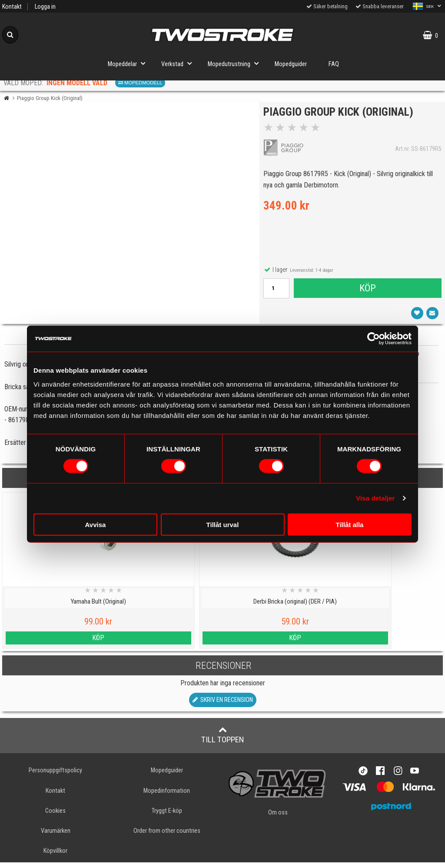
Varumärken (56, 836)
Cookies (55, 816)
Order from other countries (167, 836)
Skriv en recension (223, 706)
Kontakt (12, 7)
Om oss (278, 819)
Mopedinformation (167, 796)
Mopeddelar (129, 63)
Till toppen (223, 741)
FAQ (334, 64)
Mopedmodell (140, 83)
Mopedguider (291, 64)
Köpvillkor (55, 856)
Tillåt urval (223, 524)
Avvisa (96, 524)
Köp (367, 291)
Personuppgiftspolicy (55, 776)
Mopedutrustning (236, 63)
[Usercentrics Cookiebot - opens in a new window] (374, 339)
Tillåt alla (350, 524)
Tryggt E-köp (167, 816)
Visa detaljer (375, 498)
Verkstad (179, 63)
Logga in (45, 7)
